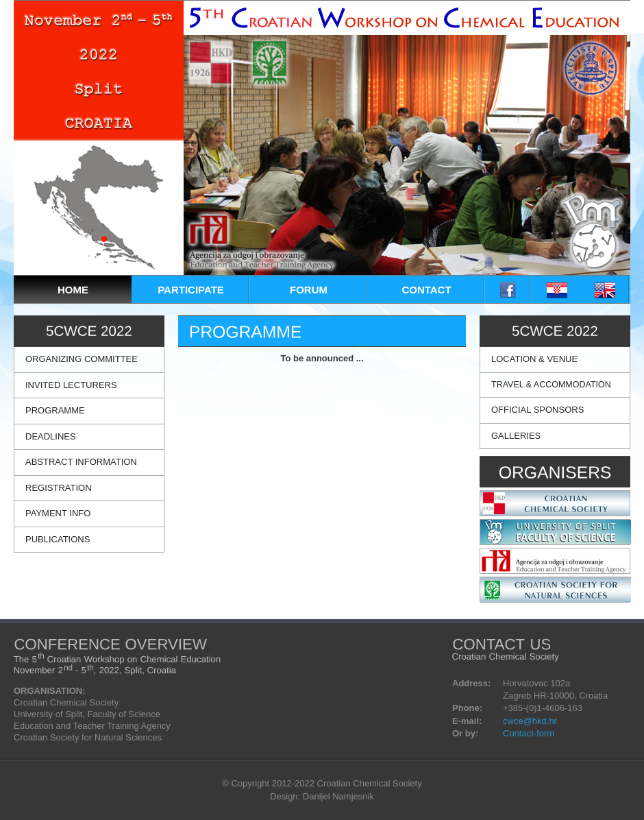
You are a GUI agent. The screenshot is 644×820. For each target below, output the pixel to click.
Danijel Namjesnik (338, 796)
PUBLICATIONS (58, 539)
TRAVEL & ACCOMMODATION (551, 385)
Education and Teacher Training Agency (92, 726)
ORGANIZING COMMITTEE (82, 359)
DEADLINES (51, 436)
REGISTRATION (59, 488)
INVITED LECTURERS (71, 385)
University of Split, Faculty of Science (87, 714)
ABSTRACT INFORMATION (81, 462)
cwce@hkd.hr (530, 721)
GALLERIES (516, 436)
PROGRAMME (55, 410)
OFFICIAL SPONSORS (537, 410)
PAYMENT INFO (58, 513)
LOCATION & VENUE (534, 359)
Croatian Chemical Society (66, 702)
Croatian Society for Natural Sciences (88, 737)
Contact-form (529, 733)
